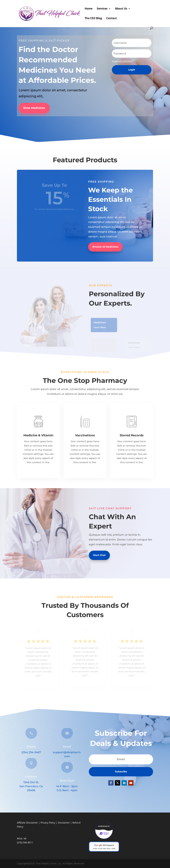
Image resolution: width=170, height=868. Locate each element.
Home (89, 9)
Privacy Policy (48, 823)
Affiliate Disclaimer (27, 823)
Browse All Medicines (105, 247)
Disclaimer (64, 823)
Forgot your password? (122, 61)
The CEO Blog (93, 18)
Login (132, 70)
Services (102, 9)
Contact (111, 18)
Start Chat (99, 555)
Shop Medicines (34, 108)
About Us (121, 9)
